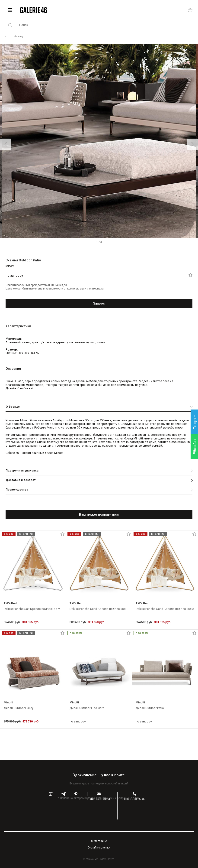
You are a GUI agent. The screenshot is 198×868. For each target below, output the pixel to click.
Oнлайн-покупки (99, 847)
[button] (6, 144)
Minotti (10, 266)
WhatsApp (195, 446)
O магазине (99, 841)
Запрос (99, 303)
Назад (18, 36)
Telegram (195, 422)
